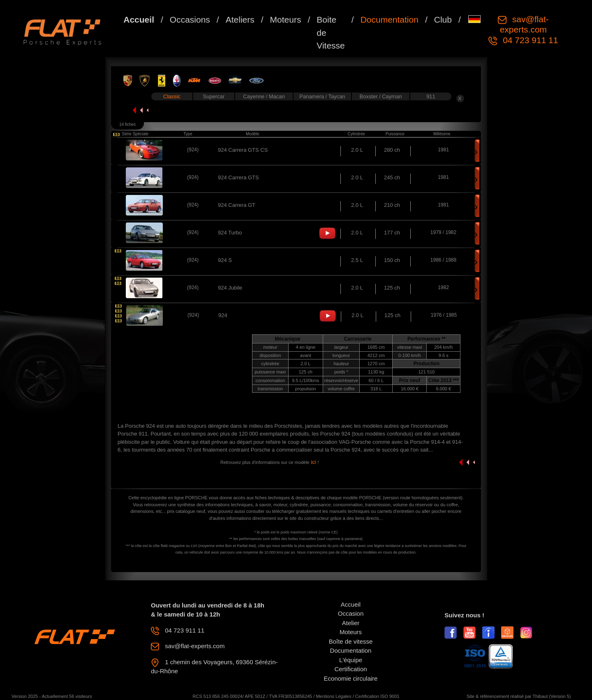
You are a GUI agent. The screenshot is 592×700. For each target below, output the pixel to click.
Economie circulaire (351, 678)
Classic (172, 96)
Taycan (337, 96)
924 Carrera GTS (238, 177)
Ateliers (240, 20)
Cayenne (254, 96)
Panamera (312, 96)
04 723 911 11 (529, 40)
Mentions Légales (333, 696)
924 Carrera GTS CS (243, 150)
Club (443, 20)
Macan (277, 96)
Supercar (214, 96)
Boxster (370, 96)
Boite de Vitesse (331, 32)
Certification (350, 669)
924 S (225, 260)
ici (314, 462)
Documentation (390, 20)
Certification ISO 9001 (377, 696)
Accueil (139, 20)
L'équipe (351, 660)
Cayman (392, 96)
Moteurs (286, 20)
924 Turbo (230, 233)
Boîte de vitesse (351, 641)
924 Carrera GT (237, 205)
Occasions (190, 20)
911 (431, 96)
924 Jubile (230, 288)
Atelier (351, 623)
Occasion (351, 613)
